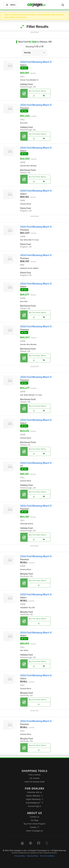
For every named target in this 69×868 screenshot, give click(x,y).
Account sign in (35, 806)
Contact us (35, 817)
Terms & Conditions (47, 856)
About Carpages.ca (34, 831)
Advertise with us (35, 792)
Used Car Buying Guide (34, 782)
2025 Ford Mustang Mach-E (36, 594)
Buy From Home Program (34, 824)
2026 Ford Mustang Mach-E (36, 62)
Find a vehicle (34, 775)
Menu (11, 5)
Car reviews (35, 778)
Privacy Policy (20, 856)
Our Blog (34, 820)
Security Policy (32, 856)
